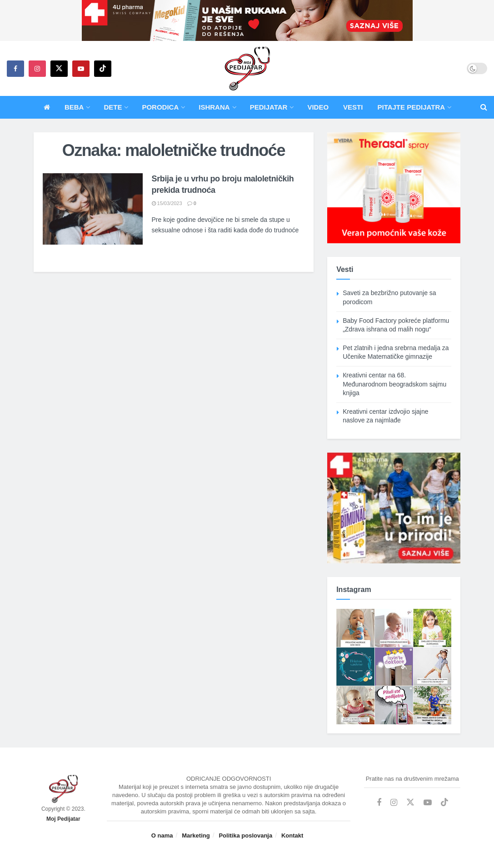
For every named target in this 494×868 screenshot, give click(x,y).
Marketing (196, 835)
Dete (113, 107)
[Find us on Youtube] (81, 69)
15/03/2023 (167, 203)
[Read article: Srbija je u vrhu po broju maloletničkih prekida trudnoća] (93, 209)
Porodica (160, 107)
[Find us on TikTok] (103, 69)
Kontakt (292, 835)
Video (318, 107)
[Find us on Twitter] (59, 69)
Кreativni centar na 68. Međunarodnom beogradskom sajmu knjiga (394, 384)
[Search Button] (484, 107)
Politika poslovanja (245, 835)
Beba (74, 107)
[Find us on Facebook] (15, 69)
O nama (162, 835)
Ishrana (214, 107)
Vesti (353, 107)
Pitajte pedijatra (411, 107)
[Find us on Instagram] (37, 69)
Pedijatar (269, 107)
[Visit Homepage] (247, 69)
